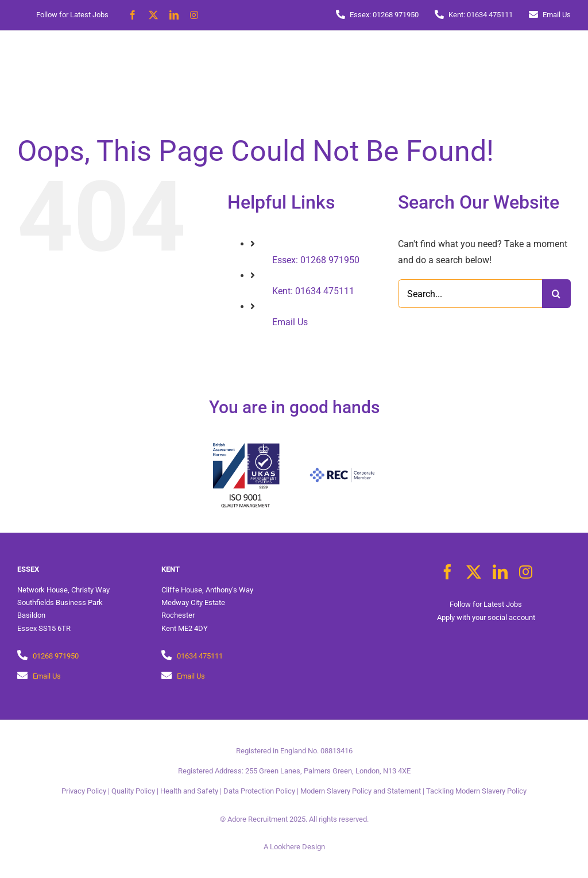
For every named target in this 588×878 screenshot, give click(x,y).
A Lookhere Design (294, 847)
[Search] (556, 294)
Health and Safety (189, 791)
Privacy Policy (84, 791)
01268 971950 (56, 656)
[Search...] (470, 294)
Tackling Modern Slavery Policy (476, 791)
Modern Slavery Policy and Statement (361, 791)
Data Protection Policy (259, 791)
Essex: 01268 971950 (316, 260)
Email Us (290, 322)
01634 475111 (200, 656)
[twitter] (153, 15)
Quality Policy (133, 791)
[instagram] (194, 15)
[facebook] (133, 15)
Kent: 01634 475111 (313, 291)
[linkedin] (174, 15)
